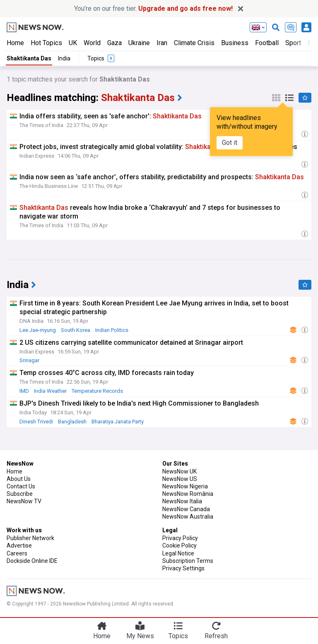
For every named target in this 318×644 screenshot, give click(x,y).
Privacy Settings (183, 568)
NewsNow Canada (186, 509)
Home (15, 43)
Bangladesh (72, 422)
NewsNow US (180, 479)
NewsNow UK (179, 471)
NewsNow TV (24, 501)
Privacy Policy (180, 538)
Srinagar (29, 360)
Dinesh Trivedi (36, 422)
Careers (17, 553)
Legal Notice (178, 553)
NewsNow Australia (188, 517)
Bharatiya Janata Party (118, 422)
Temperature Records (97, 391)
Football (267, 43)
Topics (178, 636)
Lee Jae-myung (38, 330)
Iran (162, 43)
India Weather (50, 391)
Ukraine (139, 43)
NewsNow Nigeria (185, 486)
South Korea (76, 330)
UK (73, 43)
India (64, 58)
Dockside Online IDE (32, 561)
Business (235, 43)
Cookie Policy (179, 545)
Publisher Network (30, 538)
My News (140, 636)
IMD (24, 391)
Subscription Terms (188, 561)
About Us (19, 479)
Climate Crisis (194, 43)
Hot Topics (46, 43)
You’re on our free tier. (153, 8)
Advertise (19, 545)
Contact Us (21, 486)
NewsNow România (188, 494)
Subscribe (20, 494)
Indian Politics (112, 330)
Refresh (216, 636)
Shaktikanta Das (29, 58)
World (92, 43)
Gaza (114, 43)
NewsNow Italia (182, 501)
